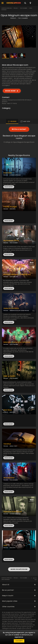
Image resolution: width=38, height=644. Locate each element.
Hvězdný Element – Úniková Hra (17, 274)
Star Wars (8, 410)
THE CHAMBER (23, 18)
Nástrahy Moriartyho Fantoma (17, 342)
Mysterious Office (11, 241)
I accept (19, 641)
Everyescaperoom (7, 8)
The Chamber (23, 8)
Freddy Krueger (10, 207)
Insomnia (8, 173)
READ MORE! (9, 221)
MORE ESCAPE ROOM (19, 569)
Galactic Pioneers (11, 308)
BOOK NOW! (11, 91)
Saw (5, 546)
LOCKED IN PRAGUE (15, 175)
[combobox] (30, 3)
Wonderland (9, 478)
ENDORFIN (13, 209)
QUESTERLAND (14, 277)
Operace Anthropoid (13, 512)
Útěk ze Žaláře (9, 376)
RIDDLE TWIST (14, 446)
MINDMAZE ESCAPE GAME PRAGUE (19, 311)
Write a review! (19, 129)
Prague (16, 8)
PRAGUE (13, 18)
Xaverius (7, 444)
